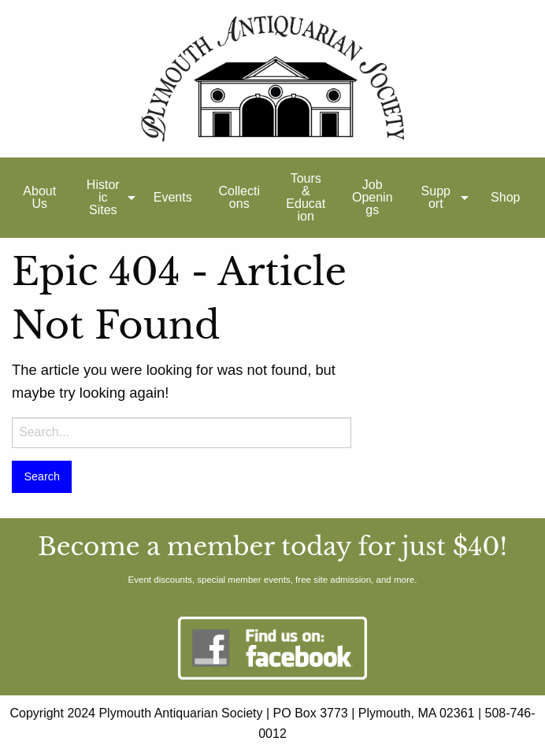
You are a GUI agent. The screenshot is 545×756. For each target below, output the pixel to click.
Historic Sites (103, 197)
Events (173, 197)
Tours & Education (306, 197)
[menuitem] (40, 198)
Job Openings (373, 197)
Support (436, 197)
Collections (239, 197)
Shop (505, 197)
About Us (39, 197)
